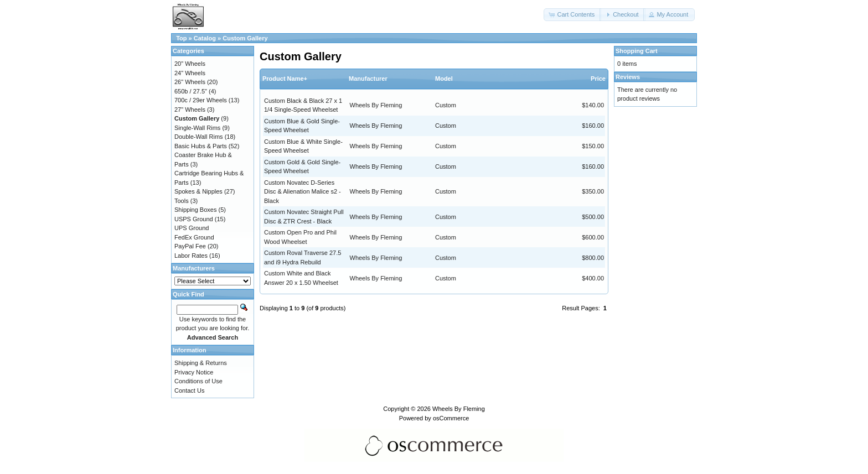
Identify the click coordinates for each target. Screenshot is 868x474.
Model (444, 79)
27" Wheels (190, 110)
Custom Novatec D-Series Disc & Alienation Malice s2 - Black (303, 192)
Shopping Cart (637, 51)
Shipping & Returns (201, 363)
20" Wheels (190, 64)
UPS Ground (192, 228)
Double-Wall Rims (199, 137)
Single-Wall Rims (197, 128)
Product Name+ (285, 79)
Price (598, 79)
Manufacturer (368, 79)
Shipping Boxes (195, 210)
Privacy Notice (194, 372)
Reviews (628, 77)
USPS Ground (194, 219)
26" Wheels (190, 82)
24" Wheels (190, 73)
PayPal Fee (190, 246)
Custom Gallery (245, 38)
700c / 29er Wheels (201, 100)
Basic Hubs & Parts (201, 146)
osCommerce (451, 418)
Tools (182, 201)
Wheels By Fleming (376, 105)
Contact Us (189, 390)
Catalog (205, 38)
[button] (572, 15)
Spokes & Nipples (198, 191)
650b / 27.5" (191, 91)
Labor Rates (191, 256)
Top (181, 38)
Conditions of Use (198, 381)
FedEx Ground (194, 237)
